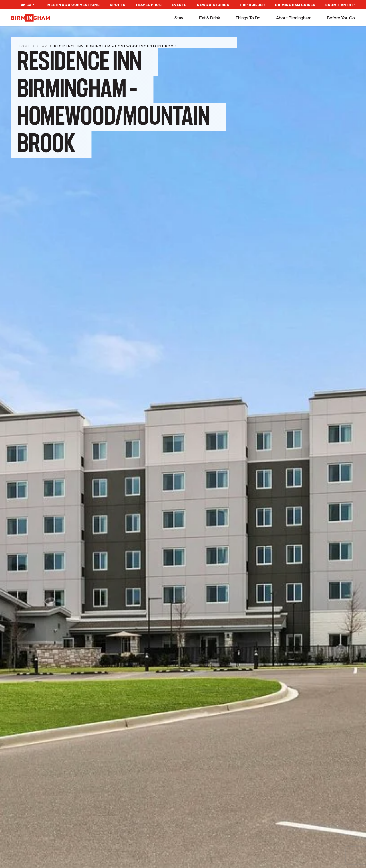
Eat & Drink (210, 18)
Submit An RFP (340, 5)
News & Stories (213, 5)
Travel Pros (149, 5)
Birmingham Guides (295, 5)
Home (25, 46)
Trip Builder (252, 5)
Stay (179, 18)
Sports (118, 5)
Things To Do (248, 18)
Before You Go (341, 18)
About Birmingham (294, 18)
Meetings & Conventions (74, 5)
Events (179, 5)
